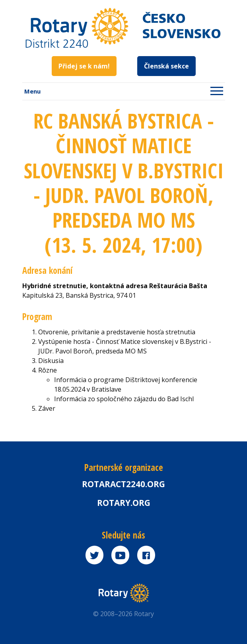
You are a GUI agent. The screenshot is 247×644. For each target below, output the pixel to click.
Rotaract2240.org (123, 484)
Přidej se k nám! (84, 66)
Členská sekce (166, 66)
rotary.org (124, 503)
